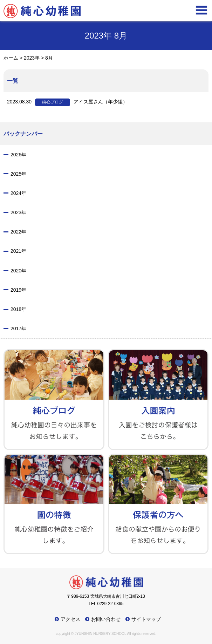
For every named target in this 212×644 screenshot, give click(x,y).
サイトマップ (146, 619)
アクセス (70, 619)
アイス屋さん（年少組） (67, 102)
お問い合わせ (106, 619)
